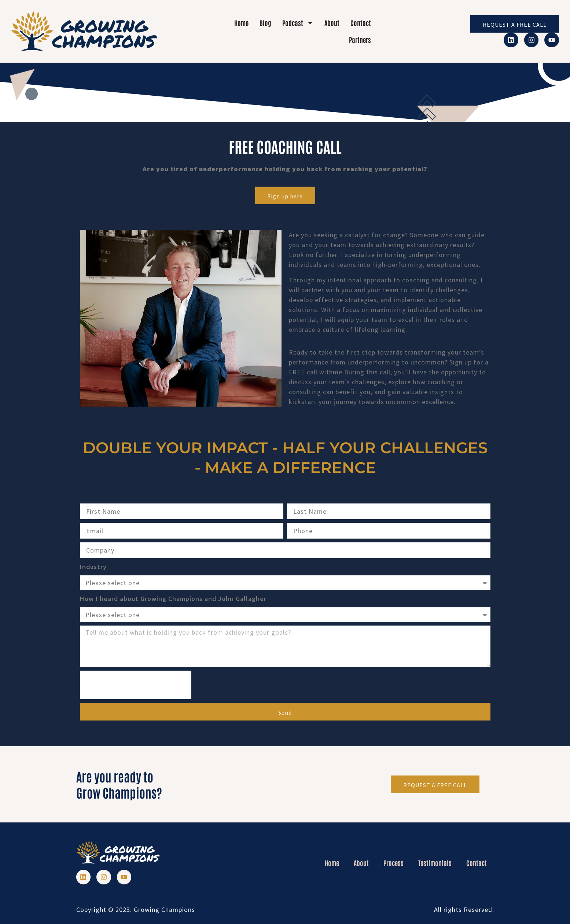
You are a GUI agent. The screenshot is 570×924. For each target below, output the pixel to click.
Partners (360, 40)
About (332, 23)
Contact (361, 23)
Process (394, 863)
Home (241, 23)
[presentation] (136, 685)
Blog (265, 23)
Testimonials (435, 863)
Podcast (298, 23)
